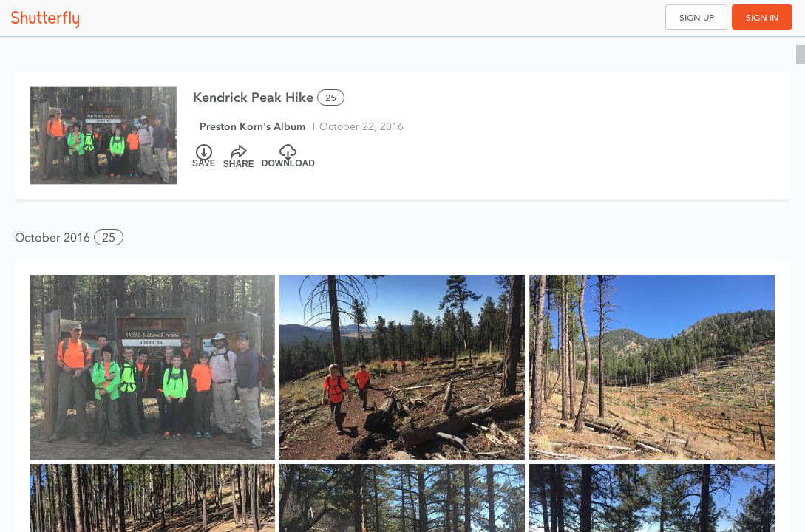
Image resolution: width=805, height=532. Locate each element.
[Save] (204, 157)
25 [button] (109, 238)
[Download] (288, 157)
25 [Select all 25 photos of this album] (331, 98)
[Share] (239, 157)
